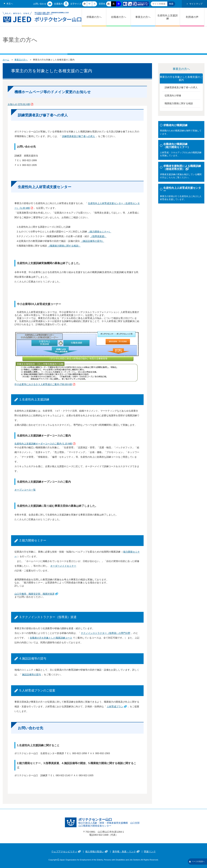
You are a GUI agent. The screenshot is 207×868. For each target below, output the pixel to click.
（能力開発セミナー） (99, 232)
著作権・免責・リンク (126, 851)
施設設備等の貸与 (31, 674)
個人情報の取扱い (96, 851)
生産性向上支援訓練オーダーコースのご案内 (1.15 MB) (45, 444)
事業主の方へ (143, 17)
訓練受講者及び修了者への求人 (79, 136)
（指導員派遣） (98, 236)
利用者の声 (192, 17)
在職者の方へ (119, 17)
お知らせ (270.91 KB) (21, 104)
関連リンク (150, 851)
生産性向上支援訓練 (167, 17)
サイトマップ (196, 4)
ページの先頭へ (197, 861)
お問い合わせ (40, 4)
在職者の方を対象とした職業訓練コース (51, 638)
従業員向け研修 (173, 95)
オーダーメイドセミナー (63, 566)
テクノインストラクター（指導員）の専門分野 (106, 633)
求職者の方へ (94, 17)
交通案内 (58, 4)
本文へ (10, 4)
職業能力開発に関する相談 (179, 103)
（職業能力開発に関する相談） (64, 246)
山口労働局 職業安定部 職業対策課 (36, 594)
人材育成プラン (117, 706)
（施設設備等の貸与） (92, 241)
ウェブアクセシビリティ (66, 851)
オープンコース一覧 (25, 490)
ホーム (6, 60)
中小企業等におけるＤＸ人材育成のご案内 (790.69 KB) (45, 384)
